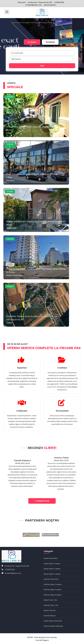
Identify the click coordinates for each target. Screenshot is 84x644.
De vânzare (32, 42)
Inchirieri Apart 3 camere (53, 589)
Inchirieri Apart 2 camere (53, 584)
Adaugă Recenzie (42, 501)
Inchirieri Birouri (50, 616)
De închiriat (50, 42)
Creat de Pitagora (42, 640)
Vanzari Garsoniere (51, 558)
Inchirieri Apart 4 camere (53, 595)
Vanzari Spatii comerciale (53, 621)
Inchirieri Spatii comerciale (53, 626)
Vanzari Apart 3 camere (52, 569)
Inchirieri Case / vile (51, 605)
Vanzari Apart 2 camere (52, 563)
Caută (42, 66)
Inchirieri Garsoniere (51, 579)
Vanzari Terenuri (50, 610)
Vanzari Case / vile (50, 600)
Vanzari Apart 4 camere (52, 574)
